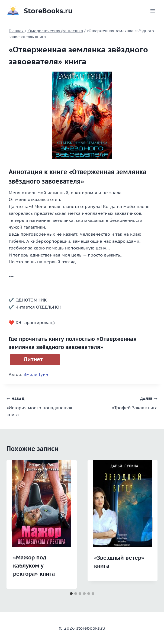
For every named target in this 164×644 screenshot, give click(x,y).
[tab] (71, 594)
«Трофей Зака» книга (122, 403)
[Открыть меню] (152, 11)
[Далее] (148, 524)
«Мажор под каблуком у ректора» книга (34, 566)
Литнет (33, 359)
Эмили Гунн (36, 374)
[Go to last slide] (16, 524)
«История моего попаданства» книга (42, 406)
